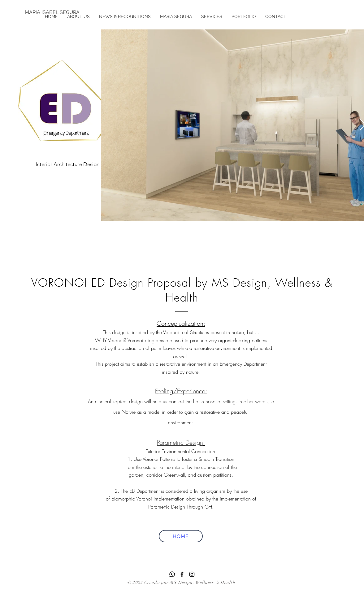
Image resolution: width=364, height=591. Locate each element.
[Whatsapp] (172, 574)
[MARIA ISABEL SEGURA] (52, 12)
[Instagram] (192, 574)
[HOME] (181, 536)
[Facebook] (182, 574)
